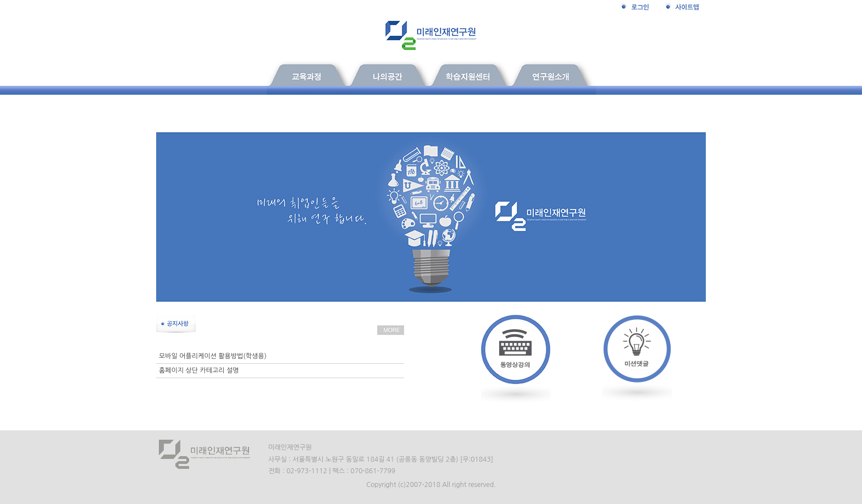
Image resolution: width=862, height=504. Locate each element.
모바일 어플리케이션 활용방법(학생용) (213, 356)
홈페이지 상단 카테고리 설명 (199, 370)
